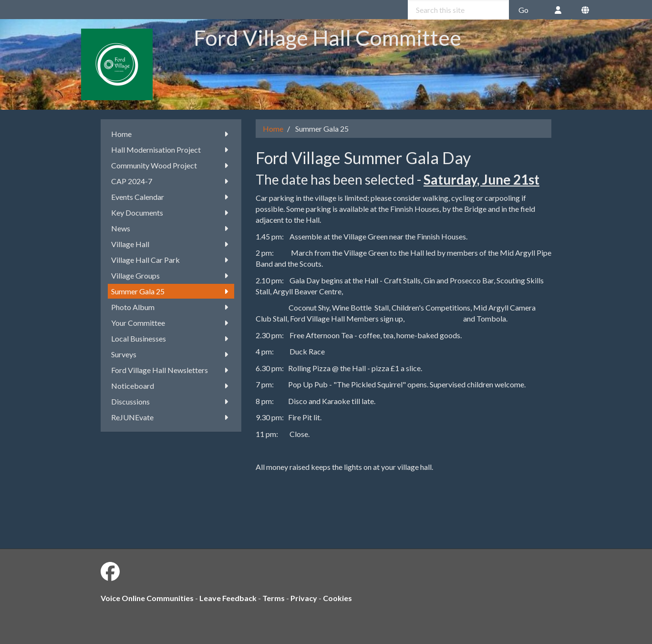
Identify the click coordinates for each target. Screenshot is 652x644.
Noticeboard (171, 386)
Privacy (304, 598)
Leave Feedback (228, 598)
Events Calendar (171, 197)
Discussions (171, 401)
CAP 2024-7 (171, 181)
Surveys (171, 354)
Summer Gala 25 (171, 291)
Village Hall (171, 244)
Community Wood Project (171, 165)
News (171, 228)
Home (171, 134)
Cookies (337, 598)
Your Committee (171, 323)
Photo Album (171, 307)
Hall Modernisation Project (171, 150)
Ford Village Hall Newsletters (171, 370)
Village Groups (171, 275)
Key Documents (171, 213)
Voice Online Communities (147, 598)
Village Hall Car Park (171, 260)
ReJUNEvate (171, 417)
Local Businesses (171, 338)
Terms (274, 598)
